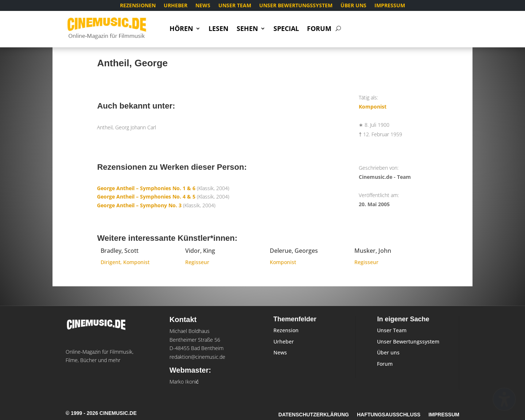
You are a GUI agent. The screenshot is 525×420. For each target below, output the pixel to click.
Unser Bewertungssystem (296, 6)
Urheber (176, 6)
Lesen (219, 29)
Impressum (390, 6)
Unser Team (235, 6)
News (203, 6)
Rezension (286, 330)
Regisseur (197, 262)
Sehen (247, 29)
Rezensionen (138, 6)
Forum (319, 29)
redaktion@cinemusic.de (197, 357)
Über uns (353, 6)
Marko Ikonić (184, 382)
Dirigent (110, 262)
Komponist (373, 107)
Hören (181, 29)
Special (286, 29)
